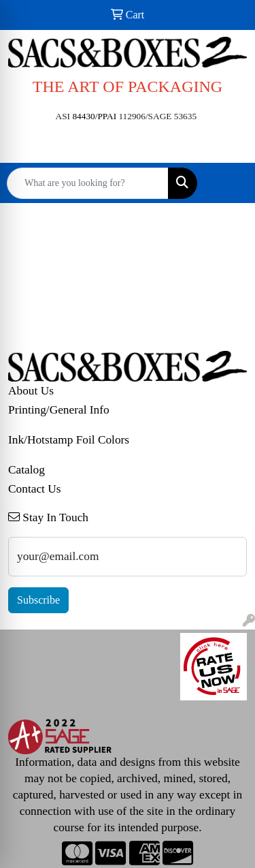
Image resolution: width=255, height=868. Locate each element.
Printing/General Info (59, 410)
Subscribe (38, 600)
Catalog (27, 470)
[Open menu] (228, 183)
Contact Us (35, 489)
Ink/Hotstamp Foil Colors (69, 440)
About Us (31, 391)
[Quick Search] (88, 183)
